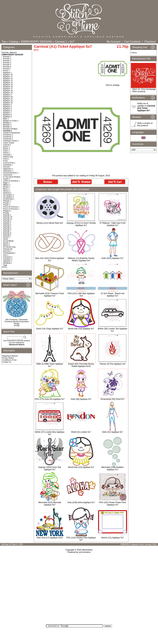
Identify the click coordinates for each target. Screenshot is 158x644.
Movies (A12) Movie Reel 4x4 (50, 223)
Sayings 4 (7, 225)
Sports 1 (6, 243)
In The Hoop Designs (12, 177)
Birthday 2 (7, 125)
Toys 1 (6, 255)
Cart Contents (132, 42)
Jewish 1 (7, 179)
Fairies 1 (7, 153)
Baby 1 (6, 119)
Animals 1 (7, 57)
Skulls (5, 239)
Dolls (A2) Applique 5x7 (113, 432)
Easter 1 (6, 149)
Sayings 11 (8, 219)
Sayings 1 (7, 215)
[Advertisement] (79, 590)
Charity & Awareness (12, 133)
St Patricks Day (9, 247)
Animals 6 (7, 67)
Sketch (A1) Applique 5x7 (113, 538)
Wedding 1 (7, 263)
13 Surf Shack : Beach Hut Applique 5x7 (112, 295)
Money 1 (7, 187)
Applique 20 (8, 97)
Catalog (13, 42)
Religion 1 (7, 211)
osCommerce (85, 552)
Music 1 (6, 189)
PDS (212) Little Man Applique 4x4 (81, 295)
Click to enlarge (113, 84)
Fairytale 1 (7, 155)
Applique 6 (7, 111)
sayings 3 (7, 223)
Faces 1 (6, 151)
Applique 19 (8, 93)
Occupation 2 (8, 197)
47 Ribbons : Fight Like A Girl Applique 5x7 (113, 224)
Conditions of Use (9, 360)
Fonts (5, 161)
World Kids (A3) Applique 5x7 (81, 467)
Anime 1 (6, 71)
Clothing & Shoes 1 (11, 141)
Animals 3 (7, 61)
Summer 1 (7, 251)
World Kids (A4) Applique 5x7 (81, 329)
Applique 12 (8, 79)
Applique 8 (7, 115)
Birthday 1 (7, 123)
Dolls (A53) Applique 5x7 (112, 258)
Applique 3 (7, 105)
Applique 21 (8, 99)
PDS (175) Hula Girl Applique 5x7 (50, 399)
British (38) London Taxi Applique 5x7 (113, 330)
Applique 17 (8, 89)
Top (4, 42)
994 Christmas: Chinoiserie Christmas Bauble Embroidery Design (17, 321)
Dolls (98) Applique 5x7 (81, 399)
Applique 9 (7, 117)
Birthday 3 (7, 127)
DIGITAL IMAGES (9, 53)
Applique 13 (8, 81)
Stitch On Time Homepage (144, 89)
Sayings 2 (7, 221)
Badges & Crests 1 (11, 121)
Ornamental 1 (9, 199)
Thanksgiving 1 (9, 253)
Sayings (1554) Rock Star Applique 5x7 (50, 468)
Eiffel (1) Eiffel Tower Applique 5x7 (50, 365)
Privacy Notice (8, 358)
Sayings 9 (7, 235)
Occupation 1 (8, 195)
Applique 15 (8, 85)
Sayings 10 (8, 217)
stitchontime (87, 550)
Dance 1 (6, 147)
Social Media (8, 241)
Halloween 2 (8, 171)
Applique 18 (8, 91)
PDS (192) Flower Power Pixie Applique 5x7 (112, 504)
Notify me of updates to (146, 107)
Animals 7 (7, 69)
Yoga (5, 265)
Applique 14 (8, 83)
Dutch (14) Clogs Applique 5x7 (50, 329)
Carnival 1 (61, 42)
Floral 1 (6, 159)
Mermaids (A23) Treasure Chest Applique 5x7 (50, 295)
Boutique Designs (10, 129)
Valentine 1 (8, 261)
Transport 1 (8, 257)
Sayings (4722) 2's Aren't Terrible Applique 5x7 (81, 224)
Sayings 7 (7, 231)
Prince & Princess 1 (11, 207)
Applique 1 (7, 73)
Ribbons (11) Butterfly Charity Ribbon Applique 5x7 (81, 259)
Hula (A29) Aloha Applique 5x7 (81, 502)
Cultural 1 (7, 145)
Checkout (150, 42)
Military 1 (7, 185)
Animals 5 (7, 65)
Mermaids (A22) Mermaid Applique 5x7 (50, 504)
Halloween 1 (8, 169)
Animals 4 (7, 63)
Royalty (6, 213)
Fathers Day (8, 157)
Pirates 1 (7, 205)
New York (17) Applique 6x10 (50, 538)
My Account (114, 42)
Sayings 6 (7, 229)
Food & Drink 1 (9, 163)
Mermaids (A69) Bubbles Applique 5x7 (112, 468)
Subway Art (8, 249)
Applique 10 (8, 75)
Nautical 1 (7, 193)
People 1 (7, 203)
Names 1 (7, 191)
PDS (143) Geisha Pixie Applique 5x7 (81, 539)
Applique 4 (7, 107)
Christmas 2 (8, 137)
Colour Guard (9, 143)
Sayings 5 (7, 227)
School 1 (7, 237)
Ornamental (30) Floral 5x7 (112, 399)
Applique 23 (8, 103)
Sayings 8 (7, 233)
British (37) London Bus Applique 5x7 (50, 433)
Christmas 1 (8, 135)
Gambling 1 (8, 165)
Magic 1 (6, 183)
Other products (139, 91)
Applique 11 (8, 77)
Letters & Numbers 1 (11, 181)
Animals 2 (7, 59)
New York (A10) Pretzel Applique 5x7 (50, 259)
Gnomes (7, 167)
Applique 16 (8, 87)
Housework (8, 175)
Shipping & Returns (10, 356)
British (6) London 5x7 (81, 432)
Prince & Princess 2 (11, 209)
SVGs (4, 267)
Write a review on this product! (145, 124)
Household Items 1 (11, 173)
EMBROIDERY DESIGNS (36, 42)
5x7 (72, 42)
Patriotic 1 (7, 201)
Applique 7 (7, 113)
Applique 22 (8, 101)
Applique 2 (7, 95)
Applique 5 (7, 109)
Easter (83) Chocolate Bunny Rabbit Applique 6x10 (81, 365)
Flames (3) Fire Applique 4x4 (112, 364)
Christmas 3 (8, 139)
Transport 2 (8, 259)
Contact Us (7, 362)
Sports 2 (6, 245)
